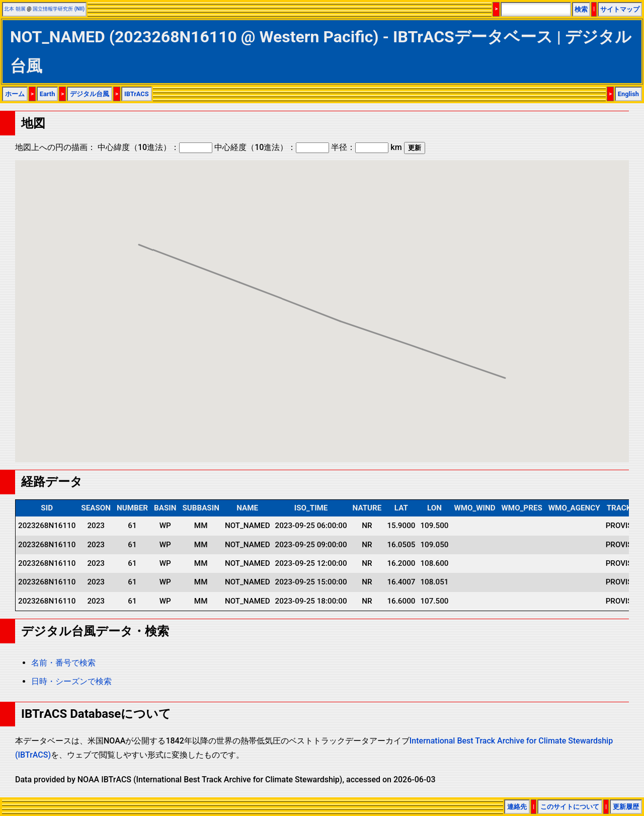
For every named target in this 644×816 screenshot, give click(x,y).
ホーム (15, 94)
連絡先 (517, 807)
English (628, 94)
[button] (505, 369)
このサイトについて (570, 807)
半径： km (366, 147)
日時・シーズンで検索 (71, 681)
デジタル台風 (90, 94)
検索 (581, 9)
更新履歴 (626, 807)
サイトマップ (620, 9)
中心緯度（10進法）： (155, 147)
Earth (48, 94)
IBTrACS (137, 94)
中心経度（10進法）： (272, 147)
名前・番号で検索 (63, 663)
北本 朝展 (15, 9)
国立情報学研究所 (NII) (59, 9)
